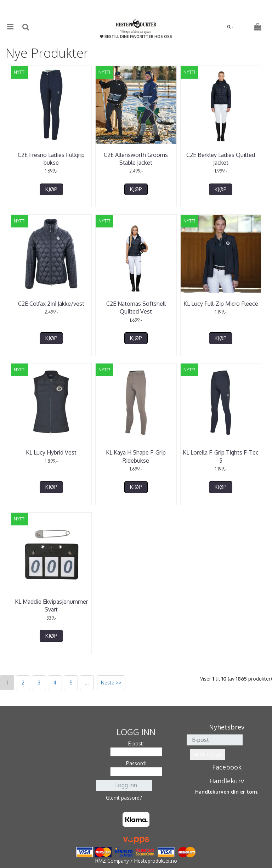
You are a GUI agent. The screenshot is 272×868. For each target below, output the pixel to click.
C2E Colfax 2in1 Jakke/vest (51, 304)
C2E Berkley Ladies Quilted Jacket (221, 159)
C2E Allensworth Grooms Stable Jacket (136, 159)
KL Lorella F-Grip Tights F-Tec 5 (221, 456)
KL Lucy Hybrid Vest (51, 452)
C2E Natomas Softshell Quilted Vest (136, 308)
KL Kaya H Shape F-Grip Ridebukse (136, 456)
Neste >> (111, 683)
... (87, 683)
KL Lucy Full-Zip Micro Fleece (221, 304)
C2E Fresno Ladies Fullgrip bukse (51, 159)
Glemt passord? (124, 798)
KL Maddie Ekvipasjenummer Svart (51, 605)
